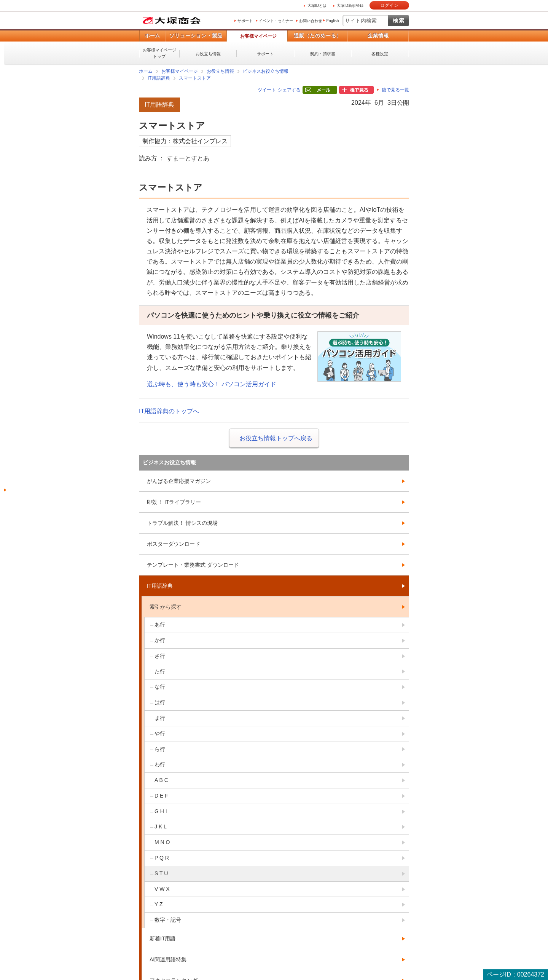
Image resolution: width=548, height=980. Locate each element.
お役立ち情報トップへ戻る (276, 438)
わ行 (160, 764)
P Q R (162, 858)
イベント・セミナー (276, 21)
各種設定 (380, 54)
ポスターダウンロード (174, 544)
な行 (160, 687)
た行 (160, 671)
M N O (162, 842)
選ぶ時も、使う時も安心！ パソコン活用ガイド (212, 384)
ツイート (267, 90)
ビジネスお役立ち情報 (266, 71)
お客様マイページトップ (159, 53)
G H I (161, 811)
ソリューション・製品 (196, 36)
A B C (161, 780)
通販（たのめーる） (318, 36)
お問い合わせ (311, 21)
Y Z (159, 904)
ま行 (160, 718)
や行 (160, 734)
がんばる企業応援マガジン (179, 481)
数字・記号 (168, 920)
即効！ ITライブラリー (174, 502)
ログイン (389, 5)
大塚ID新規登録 (350, 6)
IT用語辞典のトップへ (169, 411)
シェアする (289, 90)
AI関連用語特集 (168, 959)
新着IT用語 (162, 938)
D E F (161, 796)
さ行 (160, 656)
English (332, 21)
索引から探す (166, 607)
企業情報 (378, 36)
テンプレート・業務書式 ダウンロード (193, 565)
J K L (161, 827)
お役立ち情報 (208, 54)
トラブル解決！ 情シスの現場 (182, 523)
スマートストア (195, 78)
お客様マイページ (258, 36)
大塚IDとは (317, 6)
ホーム (152, 36)
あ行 (160, 625)
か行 (160, 640)
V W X (162, 889)
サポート (245, 21)
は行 (160, 702)
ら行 (160, 749)
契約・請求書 (323, 54)
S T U (161, 873)
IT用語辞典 (159, 78)
